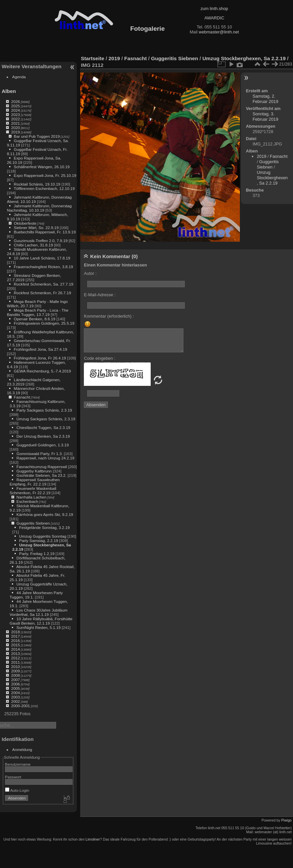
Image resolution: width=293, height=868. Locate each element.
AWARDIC (214, 18)
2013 (15, 654)
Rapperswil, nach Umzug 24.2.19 (45, 458)
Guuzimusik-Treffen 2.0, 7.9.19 (41, 241)
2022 (15, 119)
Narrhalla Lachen (31, 497)
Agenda (19, 77)
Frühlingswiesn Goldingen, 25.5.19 (44, 323)
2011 (15, 662)
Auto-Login (17, 790)
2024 (15, 110)
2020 (15, 128)
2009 (15, 671)
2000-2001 (20, 706)
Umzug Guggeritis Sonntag (43, 536)
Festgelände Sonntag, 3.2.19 (44, 527)
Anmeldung (22, 749)
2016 (15, 640)
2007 (15, 680)
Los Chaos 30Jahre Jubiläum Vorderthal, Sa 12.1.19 (39, 612)
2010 (15, 667)
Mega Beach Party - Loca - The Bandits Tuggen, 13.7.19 (38, 312)
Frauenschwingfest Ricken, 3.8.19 (43, 267)
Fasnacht (22, 397)
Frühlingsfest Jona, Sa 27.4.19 (40, 349)
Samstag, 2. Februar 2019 (265, 99)
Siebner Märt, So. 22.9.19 (36, 228)
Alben (9, 91)
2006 (15, 684)
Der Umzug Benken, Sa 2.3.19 (43, 436)
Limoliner (93, 839)
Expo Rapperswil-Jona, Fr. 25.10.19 (45, 175)
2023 (15, 115)
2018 (15, 632)
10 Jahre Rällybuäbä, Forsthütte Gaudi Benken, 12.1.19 (41, 621)
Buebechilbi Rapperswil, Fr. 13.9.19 (45, 232)
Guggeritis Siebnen (33, 523)
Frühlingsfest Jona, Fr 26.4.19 (40, 358)
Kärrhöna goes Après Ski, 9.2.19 (45, 514)
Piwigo (286, 820)
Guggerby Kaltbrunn (34, 471)
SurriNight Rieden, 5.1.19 (38, 627)
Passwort (13, 777)
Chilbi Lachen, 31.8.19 (33, 245)
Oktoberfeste (25, 223)
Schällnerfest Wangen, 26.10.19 (42, 167)
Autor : (90, 273)
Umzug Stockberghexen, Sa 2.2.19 (244, 58)
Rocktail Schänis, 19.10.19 (37, 184)
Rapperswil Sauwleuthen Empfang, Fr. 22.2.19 (35, 482)
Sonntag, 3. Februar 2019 (265, 117)
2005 (15, 688)
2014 (15, 649)
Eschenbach (27, 501)
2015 (15, 645)
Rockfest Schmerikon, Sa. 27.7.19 (43, 284)
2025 (15, 106)
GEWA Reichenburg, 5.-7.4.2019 (42, 371)
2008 (15, 675)
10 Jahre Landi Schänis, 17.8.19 (42, 258)
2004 (15, 693)
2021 (15, 123)
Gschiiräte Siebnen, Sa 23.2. (41, 475)
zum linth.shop (214, 9)
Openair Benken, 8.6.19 (34, 319)
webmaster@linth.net (219, 32)
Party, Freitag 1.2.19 (37, 554)
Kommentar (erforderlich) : (109, 316)
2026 (15, 101)
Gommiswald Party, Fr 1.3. (39, 454)
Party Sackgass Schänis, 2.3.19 (44, 410)
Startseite (93, 58)
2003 (15, 697)
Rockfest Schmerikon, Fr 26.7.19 (42, 293)
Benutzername (18, 764)
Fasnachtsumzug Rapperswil (42, 467)
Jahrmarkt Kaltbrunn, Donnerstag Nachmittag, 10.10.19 (39, 208)
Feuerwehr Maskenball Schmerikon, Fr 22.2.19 (33, 491)
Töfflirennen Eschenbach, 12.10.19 (44, 188)
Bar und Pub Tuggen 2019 (37, 136)
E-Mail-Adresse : (100, 295)
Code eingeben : (100, 358)
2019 (15, 132)
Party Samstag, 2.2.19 (38, 540)
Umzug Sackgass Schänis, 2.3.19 (46, 419)
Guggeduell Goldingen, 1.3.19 (42, 445)
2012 (15, 658)
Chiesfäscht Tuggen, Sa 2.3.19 (43, 427)
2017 (15, 636)
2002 (15, 701)
